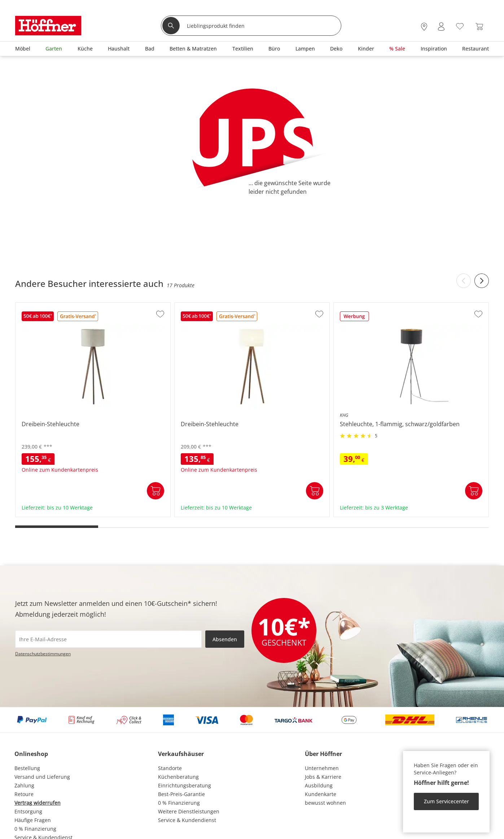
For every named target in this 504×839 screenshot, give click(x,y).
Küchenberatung (178, 777)
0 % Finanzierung (35, 829)
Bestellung (27, 768)
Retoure (24, 794)
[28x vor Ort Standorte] (424, 27)
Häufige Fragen (33, 820)
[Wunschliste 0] (460, 26)
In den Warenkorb (155, 491)
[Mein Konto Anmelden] (441, 27)
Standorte (170, 768)
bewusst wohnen (325, 803)
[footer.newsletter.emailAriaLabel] (108, 639)
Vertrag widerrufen (38, 803)
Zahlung (24, 785)
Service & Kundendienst (187, 820)
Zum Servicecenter (446, 801)
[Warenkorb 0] (479, 27)
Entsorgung (28, 811)
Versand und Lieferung (42, 777)
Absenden (225, 639)
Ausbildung (319, 785)
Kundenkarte (321, 794)
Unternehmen (322, 768)
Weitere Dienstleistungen (189, 811)
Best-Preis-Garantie (181, 794)
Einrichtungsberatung (185, 785)
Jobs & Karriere (323, 777)
